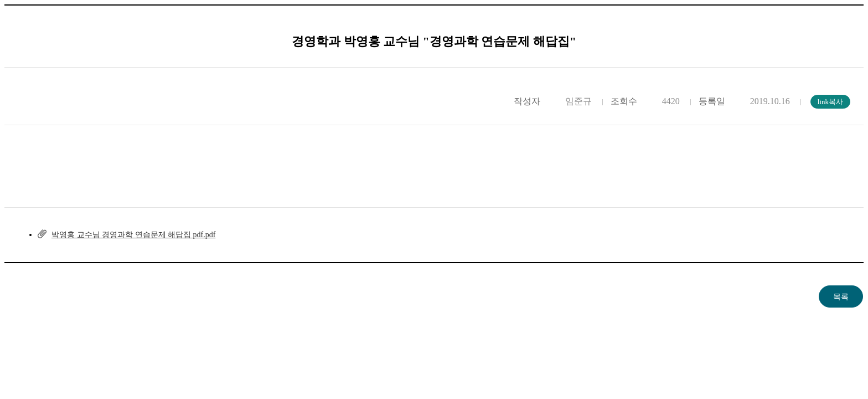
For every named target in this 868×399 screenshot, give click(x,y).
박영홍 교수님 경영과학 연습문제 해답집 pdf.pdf (133, 235)
